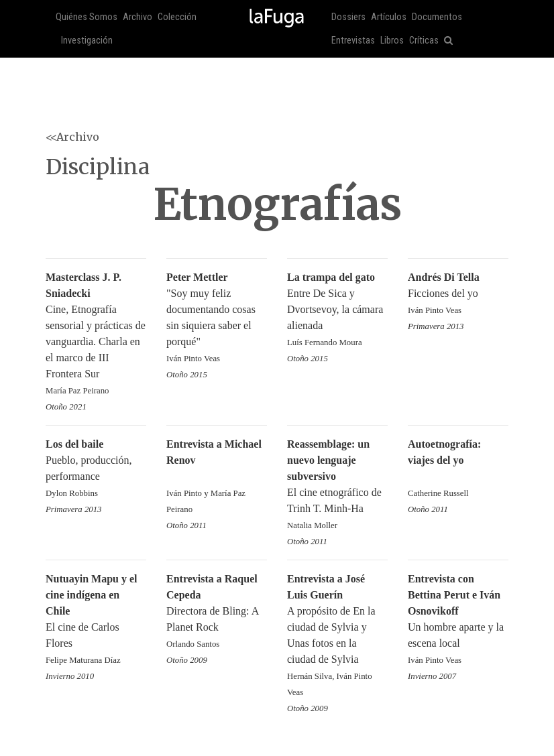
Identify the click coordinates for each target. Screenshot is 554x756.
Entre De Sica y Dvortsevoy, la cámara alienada (337, 311)
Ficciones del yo (458, 295)
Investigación (87, 41)
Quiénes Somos (87, 17)
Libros (392, 41)
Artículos (389, 17)
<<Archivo (72, 137)
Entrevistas (353, 41)
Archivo (137, 17)
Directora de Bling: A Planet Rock (217, 612)
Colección (177, 17)
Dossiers (348, 17)
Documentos (437, 17)
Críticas (424, 41)
